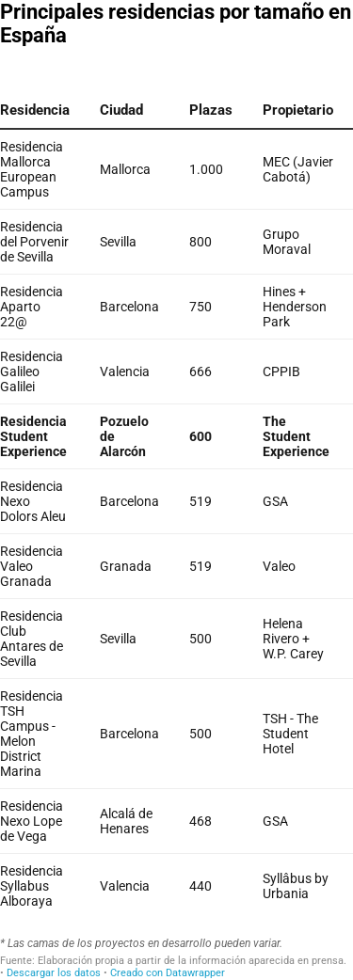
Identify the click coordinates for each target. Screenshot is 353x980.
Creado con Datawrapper (168, 973)
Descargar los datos (54, 973)
